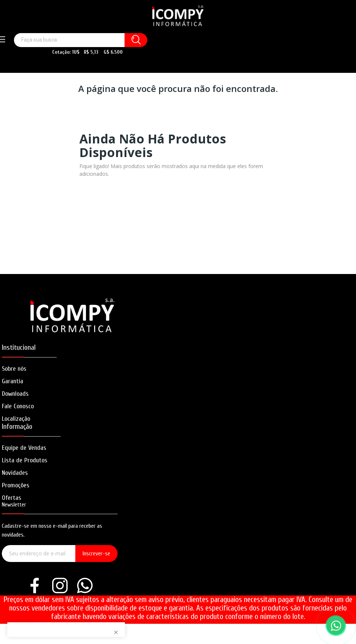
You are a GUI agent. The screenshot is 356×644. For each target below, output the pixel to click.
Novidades (15, 473)
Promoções (16, 485)
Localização (16, 419)
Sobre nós (14, 369)
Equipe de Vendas (24, 448)
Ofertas (12, 498)
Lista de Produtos (25, 460)
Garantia (12, 381)
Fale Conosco (18, 406)
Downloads (15, 394)
